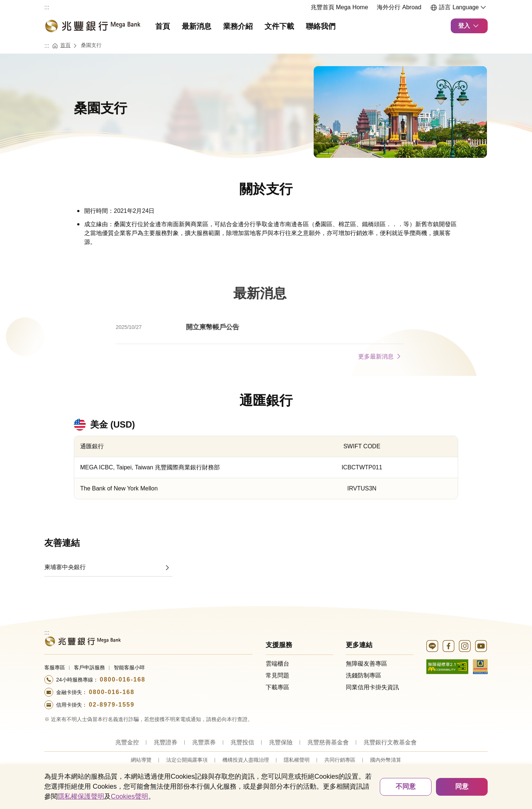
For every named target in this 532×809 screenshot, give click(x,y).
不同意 (406, 786)
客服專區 (55, 667)
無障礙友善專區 (366, 664)
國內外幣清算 (386, 760)
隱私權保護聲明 (81, 796)
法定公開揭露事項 (187, 760)
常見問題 (277, 675)
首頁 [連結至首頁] (65, 45)
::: (47, 7)
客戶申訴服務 (89, 667)
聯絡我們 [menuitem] (321, 26)
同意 (462, 786)
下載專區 (277, 687)
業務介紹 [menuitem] (238, 26)
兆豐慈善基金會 (328, 742)
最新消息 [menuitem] (197, 26)
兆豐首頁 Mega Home (340, 7)
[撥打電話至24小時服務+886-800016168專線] (149, 680)
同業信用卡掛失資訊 (372, 687)
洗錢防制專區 (364, 675)
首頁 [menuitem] (163, 26)
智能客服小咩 (129, 667)
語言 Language (459, 7)
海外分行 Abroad (399, 7)
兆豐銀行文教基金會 (390, 742)
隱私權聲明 (297, 760)
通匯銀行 (266, 400)
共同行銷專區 (340, 760)
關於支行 (266, 189)
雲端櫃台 (277, 664)
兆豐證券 (166, 742)
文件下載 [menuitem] (279, 26)
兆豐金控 (127, 742)
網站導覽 (141, 760)
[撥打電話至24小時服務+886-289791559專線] (149, 705)
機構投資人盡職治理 (246, 760)
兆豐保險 (281, 742)
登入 (469, 26)
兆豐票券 (204, 742)
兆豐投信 (242, 742)
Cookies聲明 (129, 796)
